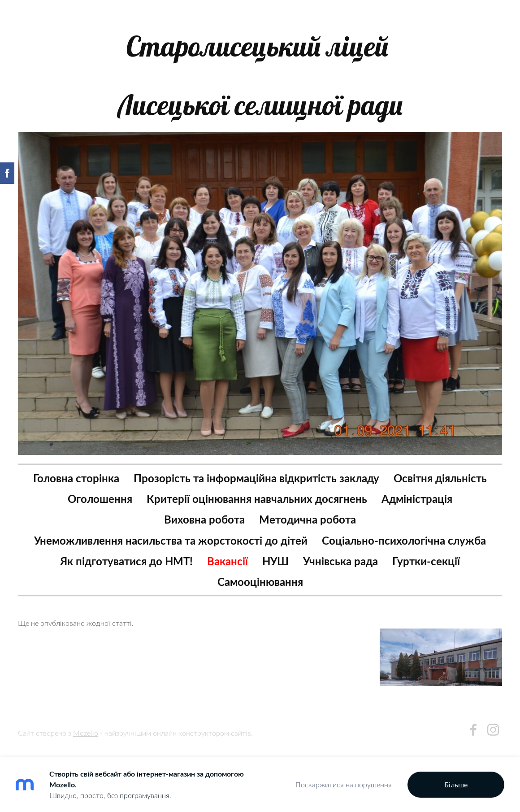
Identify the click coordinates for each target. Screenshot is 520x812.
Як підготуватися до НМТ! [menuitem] (126, 561)
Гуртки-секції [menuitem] (426, 561)
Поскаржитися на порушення (344, 785)
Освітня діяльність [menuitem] (440, 478)
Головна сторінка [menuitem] (76, 478)
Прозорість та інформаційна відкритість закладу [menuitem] (256, 478)
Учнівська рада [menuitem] (340, 561)
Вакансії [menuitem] (227, 561)
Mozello (86, 733)
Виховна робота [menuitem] (204, 519)
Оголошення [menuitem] (100, 499)
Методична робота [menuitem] (308, 519)
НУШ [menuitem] (275, 561)
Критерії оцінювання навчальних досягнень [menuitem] (257, 499)
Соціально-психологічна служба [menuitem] (404, 540)
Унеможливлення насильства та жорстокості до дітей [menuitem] (171, 540)
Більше (456, 785)
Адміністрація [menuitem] (417, 499)
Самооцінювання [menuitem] (260, 582)
